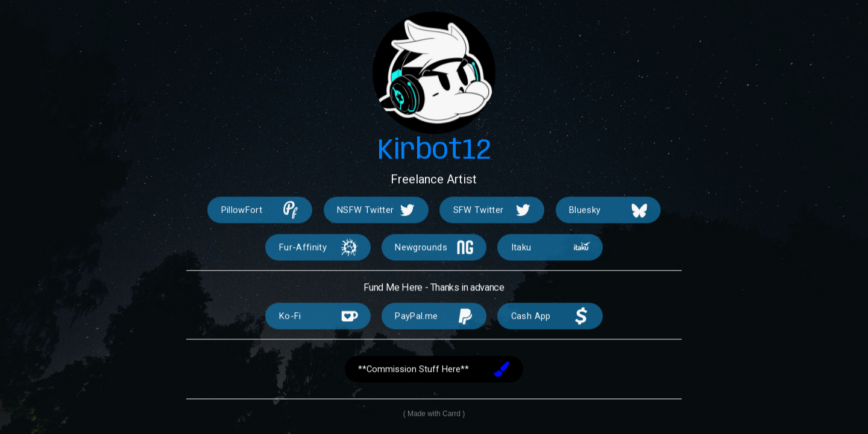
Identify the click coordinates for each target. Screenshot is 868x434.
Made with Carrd (434, 415)
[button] (260, 211)
